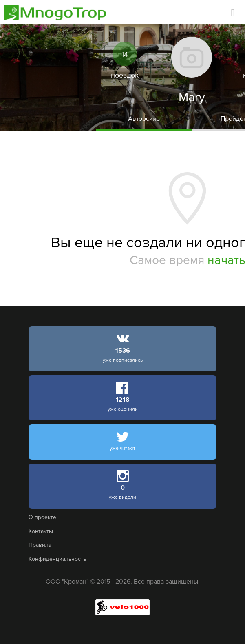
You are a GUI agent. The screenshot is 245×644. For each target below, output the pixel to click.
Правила (40, 545)
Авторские (144, 119)
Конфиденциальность (57, 559)
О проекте (42, 517)
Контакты (41, 531)
